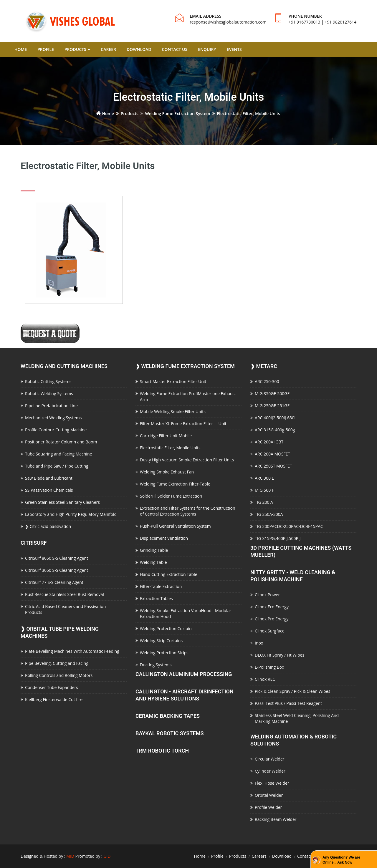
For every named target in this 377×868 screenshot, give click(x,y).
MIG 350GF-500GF (272, 394)
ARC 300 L (264, 478)
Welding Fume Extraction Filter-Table (175, 484)
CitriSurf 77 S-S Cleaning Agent (54, 582)
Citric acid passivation (48, 526)
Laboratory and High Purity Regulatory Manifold (71, 514)
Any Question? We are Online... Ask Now (341, 860)
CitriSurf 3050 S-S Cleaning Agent (57, 570)
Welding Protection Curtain (166, 628)
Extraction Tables (156, 598)
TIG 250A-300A (269, 514)
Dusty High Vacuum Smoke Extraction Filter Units (187, 460)
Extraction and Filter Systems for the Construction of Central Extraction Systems (188, 511)
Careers (259, 856)
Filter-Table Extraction (161, 586)
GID (107, 856)
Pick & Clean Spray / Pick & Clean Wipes (292, 691)
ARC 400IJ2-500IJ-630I (275, 418)
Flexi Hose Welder (272, 783)
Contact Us (308, 856)
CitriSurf (34, 543)
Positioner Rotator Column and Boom (61, 442)
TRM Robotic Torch (162, 751)
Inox (259, 643)
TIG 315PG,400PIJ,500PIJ (278, 538)
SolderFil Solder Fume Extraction (171, 496)
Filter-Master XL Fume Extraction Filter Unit (183, 424)
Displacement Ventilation (164, 538)
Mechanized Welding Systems (53, 418)
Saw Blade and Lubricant (49, 478)
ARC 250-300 (267, 381)
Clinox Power (267, 595)
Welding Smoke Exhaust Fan (167, 472)
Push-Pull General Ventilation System (175, 526)
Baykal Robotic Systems (170, 733)
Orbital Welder (269, 795)
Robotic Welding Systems (49, 394)
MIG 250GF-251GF (272, 406)
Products (130, 114)
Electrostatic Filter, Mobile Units (170, 448)
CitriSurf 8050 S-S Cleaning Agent (57, 558)
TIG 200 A (264, 502)
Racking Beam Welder (276, 819)
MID (70, 856)
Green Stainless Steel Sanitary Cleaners (62, 502)
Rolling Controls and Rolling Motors (59, 675)
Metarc (264, 366)
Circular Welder (270, 759)
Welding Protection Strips (164, 653)
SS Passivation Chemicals (49, 490)
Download (282, 856)
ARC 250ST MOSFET (273, 466)
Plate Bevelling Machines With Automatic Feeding (72, 651)
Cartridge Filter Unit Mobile (166, 436)
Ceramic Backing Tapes (168, 716)
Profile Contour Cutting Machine (56, 430)
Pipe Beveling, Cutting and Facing (57, 663)
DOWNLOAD (139, 49)
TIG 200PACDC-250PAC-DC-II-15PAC (289, 526)
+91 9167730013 (305, 22)
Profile (217, 856)
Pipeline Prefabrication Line (51, 406)
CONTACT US (175, 49)
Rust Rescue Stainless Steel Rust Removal (65, 594)
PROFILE (46, 49)
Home (105, 114)
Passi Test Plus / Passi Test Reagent (288, 703)
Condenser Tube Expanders (52, 687)
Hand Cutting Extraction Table (169, 574)
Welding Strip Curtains (161, 641)
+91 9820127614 (340, 22)
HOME (21, 49)
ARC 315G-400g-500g (275, 430)
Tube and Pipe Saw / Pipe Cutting (57, 466)
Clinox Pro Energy (272, 619)
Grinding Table (154, 550)
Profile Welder (268, 807)
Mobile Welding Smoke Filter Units (173, 411)
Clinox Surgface (270, 631)
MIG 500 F (264, 490)
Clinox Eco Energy (272, 607)
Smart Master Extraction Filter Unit (173, 381)
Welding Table (153, 562)
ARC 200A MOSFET (272, 454)
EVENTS (234, 49)
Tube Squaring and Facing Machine (58, 454)
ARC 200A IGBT (269, 442)
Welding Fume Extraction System (177, 114)
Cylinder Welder (270, 771)
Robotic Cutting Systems (48, 381)
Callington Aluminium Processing (184, 674)
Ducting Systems (156, 665)
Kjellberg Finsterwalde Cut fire (54, 699)
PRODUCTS (77, 49)
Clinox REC (265, 679)
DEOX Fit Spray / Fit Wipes (280, 655)
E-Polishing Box (269, 667)
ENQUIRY (207, 49)
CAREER (108, 49)
